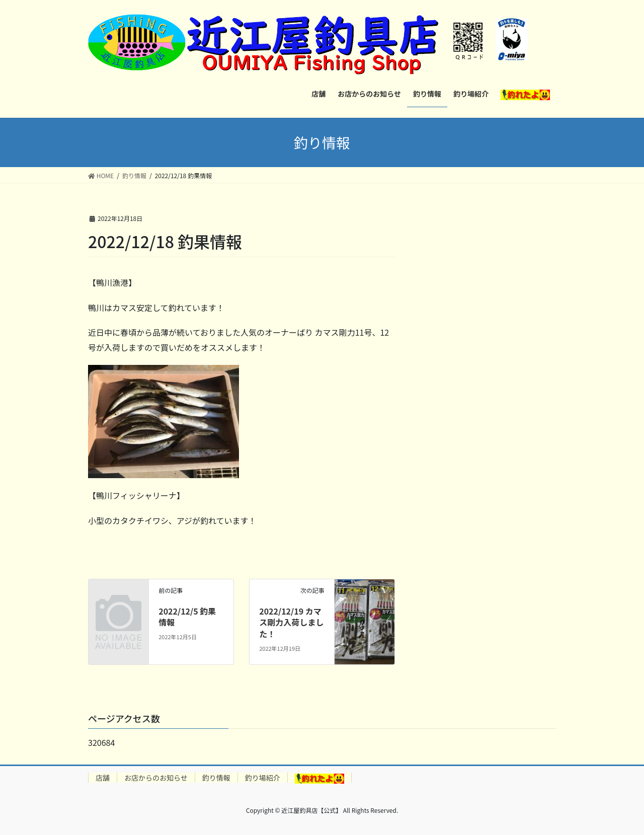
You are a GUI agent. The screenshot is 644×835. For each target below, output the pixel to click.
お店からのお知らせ (156, 778)
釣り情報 (216, 778)
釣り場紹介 (263, 778)
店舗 (103, 778)
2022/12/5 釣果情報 (187, 617)
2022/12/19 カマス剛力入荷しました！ (291, 622)
